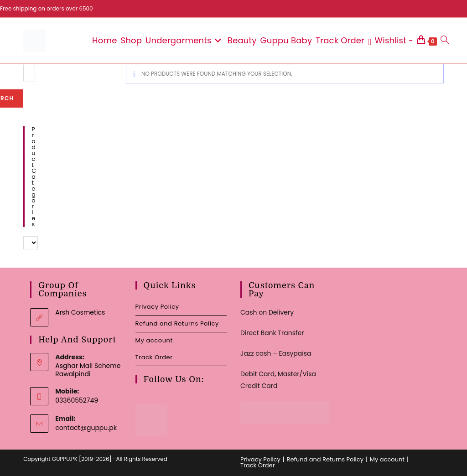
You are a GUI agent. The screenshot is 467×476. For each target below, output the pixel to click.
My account (154, 340)
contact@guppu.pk (86, 428)
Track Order (154, 357)
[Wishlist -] (391, 41)
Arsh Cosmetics (80, 312)
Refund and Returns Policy (177, 323)
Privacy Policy (157, 307)
